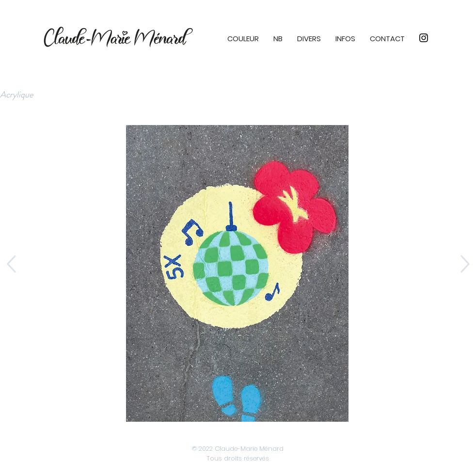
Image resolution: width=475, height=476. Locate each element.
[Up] (10, 264)
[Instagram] (424, 38)
